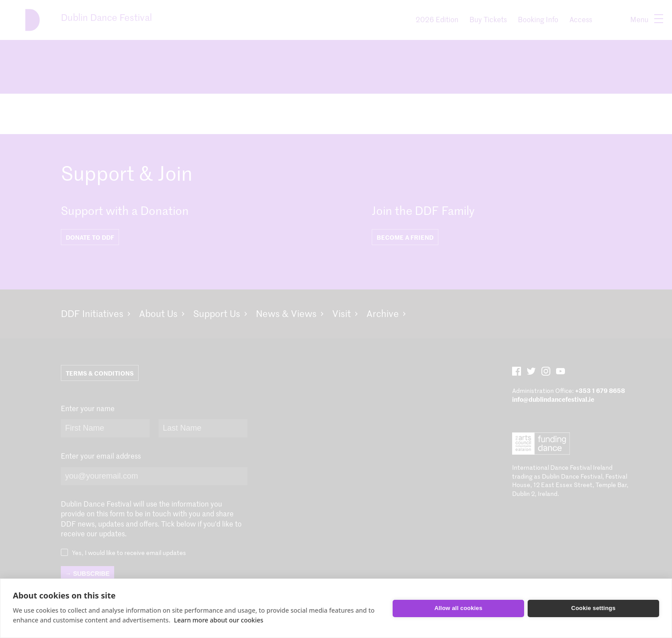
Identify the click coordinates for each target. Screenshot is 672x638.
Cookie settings (593, 608)
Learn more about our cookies (218, 620)
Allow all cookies (458, 608)
